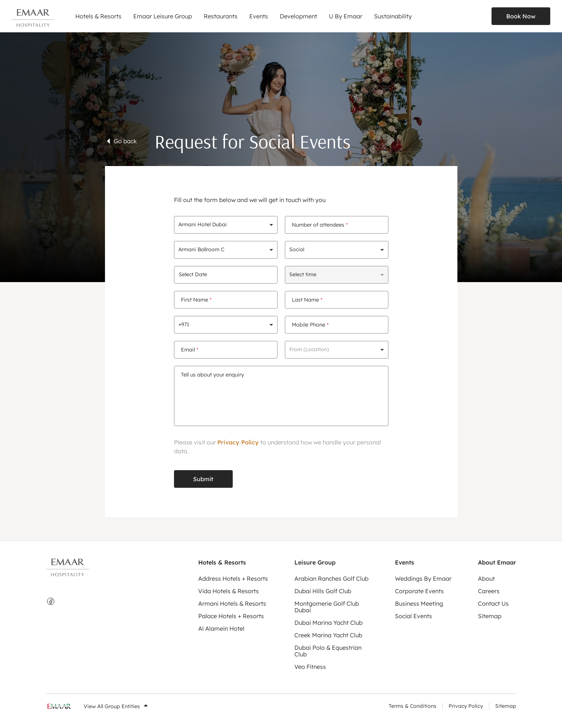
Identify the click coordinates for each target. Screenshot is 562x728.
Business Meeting (419, 603)
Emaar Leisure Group (163, 16)
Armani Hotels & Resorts (232, 603)
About (486, 579)
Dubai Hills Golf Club (323, 591)
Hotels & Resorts (98, 16)
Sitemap (490, 616)
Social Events (414, 616)
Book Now (521, 16)
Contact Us (493, 603)
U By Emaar (346, 16)
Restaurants (221, 16)
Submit (203, 479)
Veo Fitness (310, 667)
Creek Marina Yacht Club (328, 635)
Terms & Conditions (413, 706)
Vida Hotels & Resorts (229, 591)
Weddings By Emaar (423, 579)
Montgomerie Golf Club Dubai (327, 607)
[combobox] (226, 225)
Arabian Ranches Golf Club (331, 579)
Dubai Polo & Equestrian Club (328, 651)
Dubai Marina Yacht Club (329, 623)
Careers (489, 591)
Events (259, 16)
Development (298, 16)
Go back (121, 141)
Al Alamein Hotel (221, 628)
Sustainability (393, 16)
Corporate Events (419, 591)
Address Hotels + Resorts (233, 579)
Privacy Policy (238, 442)
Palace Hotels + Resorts (231, 616)
